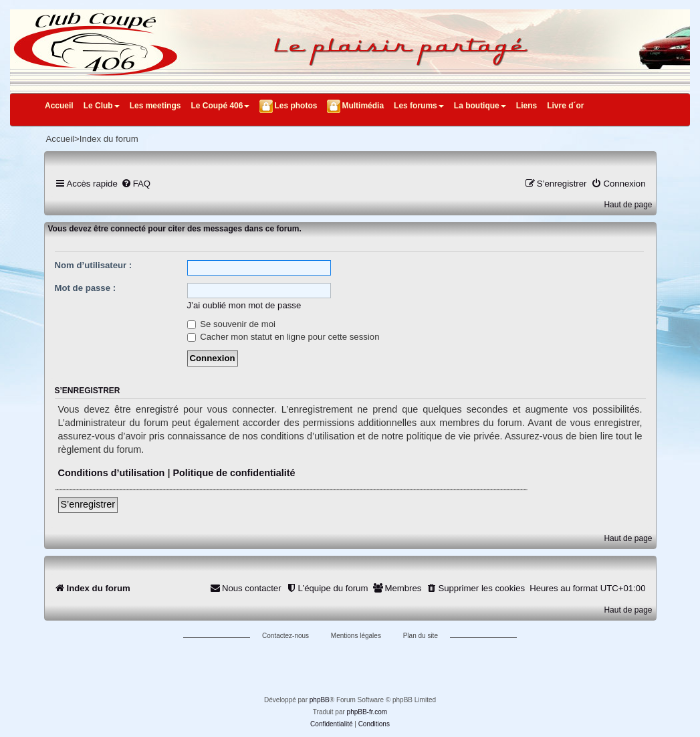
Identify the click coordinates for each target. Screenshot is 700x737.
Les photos (296, 106)
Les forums (419, 106)
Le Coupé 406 (220, 106)
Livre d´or (565, 106)
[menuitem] (136, 184)
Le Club (102, 106)
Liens (527, 106)
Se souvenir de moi (232, 324)
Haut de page (628, 205)
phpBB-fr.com (367, 712)
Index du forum (109, 139)
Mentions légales (356, 636)
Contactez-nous (285, 636)
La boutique (480, 106)
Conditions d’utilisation (112, 473)
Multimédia (363, 106)
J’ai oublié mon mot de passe (244, 305)
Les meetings (155, 106)
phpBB (320, 700)
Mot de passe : (86, 288)
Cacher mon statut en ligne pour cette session (283, 337)
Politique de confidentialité (234, 473)
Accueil (59, 106)
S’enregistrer (88, 504)
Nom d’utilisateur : (94, 265)
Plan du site (421, 636)
